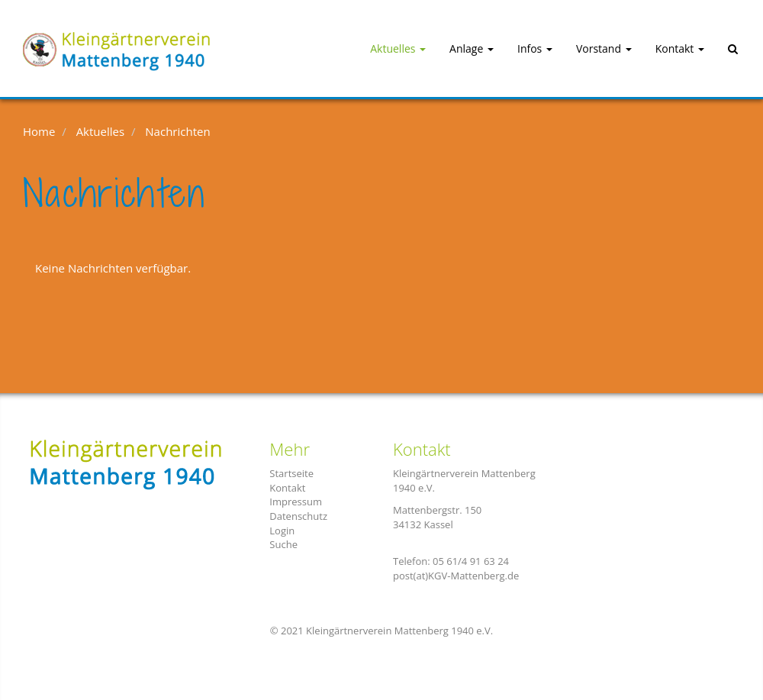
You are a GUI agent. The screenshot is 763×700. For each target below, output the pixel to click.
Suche (283, 544)
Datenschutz (298, 516)
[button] (384, 49)
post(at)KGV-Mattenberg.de (456, 576)
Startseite (291, 473)
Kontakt (287, 488)
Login (282, 531)
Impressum (296, 502)
